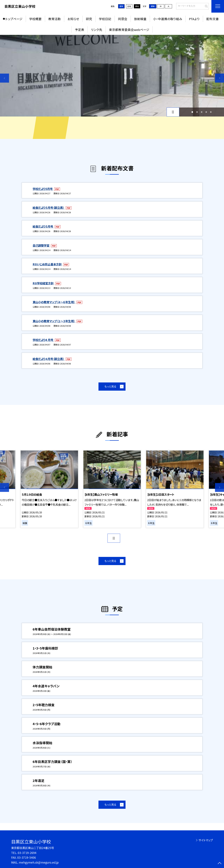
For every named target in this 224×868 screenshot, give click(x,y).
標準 (153, 6)
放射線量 (140, 19)
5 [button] (211, 112)
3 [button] (202, 112)
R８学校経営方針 (43, 283)
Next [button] (219, 78)
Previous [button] (5, 78)
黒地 (137, 6)
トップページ (14, 19)
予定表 (80, 30)
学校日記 (105, 19)
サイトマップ (206, 840)
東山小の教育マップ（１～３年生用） (54, 321)
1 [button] (192, 112)
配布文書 (213, 19)
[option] (112, 76)
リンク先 (97, 30)
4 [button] (206, 112)
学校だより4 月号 (43, 340)
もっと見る (110, 386)
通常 (121, 6)
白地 (129, 6)
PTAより (194, 19)
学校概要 (35, 19)
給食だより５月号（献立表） (49, 208)
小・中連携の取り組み (168, 19)
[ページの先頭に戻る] (219, 863)
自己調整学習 (41, 245)
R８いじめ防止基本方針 (47, 264)
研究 (89, 19)
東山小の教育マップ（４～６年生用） (54, 302)
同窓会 (123, 19)
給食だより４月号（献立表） (49, 359)
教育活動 (55, 19)
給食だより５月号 (43, 226)
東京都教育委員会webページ (129, 30)
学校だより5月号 (43, 189)
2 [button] (197, 112)
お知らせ (73, 19)
